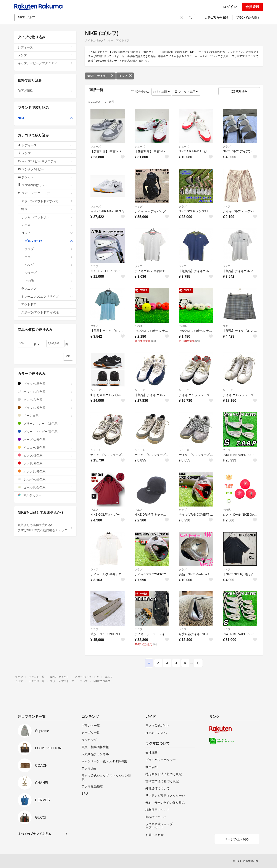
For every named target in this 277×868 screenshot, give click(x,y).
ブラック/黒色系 (45, 384)
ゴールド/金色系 (45, 487)
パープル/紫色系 (45, 440)
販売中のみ (140, 92)
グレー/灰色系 (45, 400)
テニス (47, 225)
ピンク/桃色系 (45, 455)
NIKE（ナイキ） (100, 76)
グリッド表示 (186, 92)
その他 (138, 326)
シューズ (96, 147)
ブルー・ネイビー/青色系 (45, 432)
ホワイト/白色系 (45, 392)
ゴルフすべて (49, 241)
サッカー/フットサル (47, 217)
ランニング (47, 289)
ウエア (227, 207)
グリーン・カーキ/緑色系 (45, 424)
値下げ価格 (45, 91)
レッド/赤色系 (45, 463)
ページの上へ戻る (237, 839)
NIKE (45, 118)
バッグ (138, 207)
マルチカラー (45, 495)
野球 (47, 209)
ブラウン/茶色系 (45, 408)
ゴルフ (125, 76)
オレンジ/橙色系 (45, 471)
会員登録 (252, 7)
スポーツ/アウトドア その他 (47, 312)
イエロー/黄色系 (45, 448)
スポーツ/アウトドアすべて (47, 201)
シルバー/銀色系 (45, 479)
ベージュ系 (45, 415)
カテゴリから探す (217, 18)
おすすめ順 (161, 92)
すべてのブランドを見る (34, 834)
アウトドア (47, 304)
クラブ (227, 147)
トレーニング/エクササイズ (47, 297)
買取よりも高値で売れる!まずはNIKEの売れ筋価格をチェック (45, 528)
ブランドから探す (248, 18)
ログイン (230, 7)
